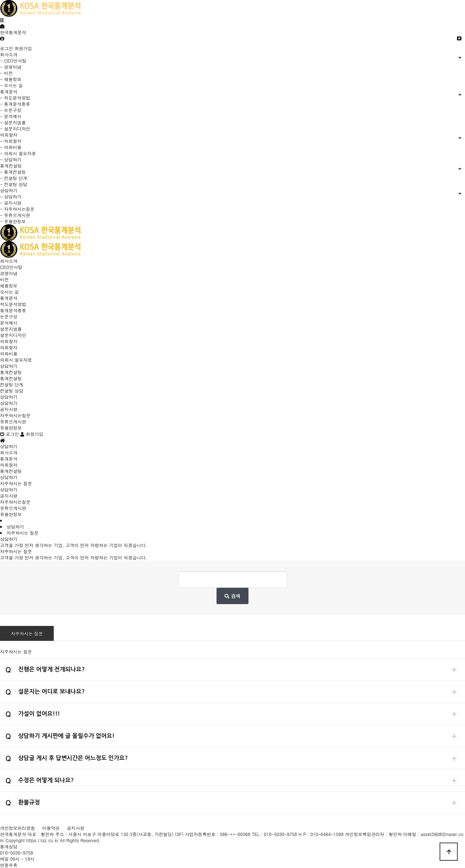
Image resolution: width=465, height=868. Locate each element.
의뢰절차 (9, 341)
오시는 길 (9, 292)
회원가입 (23, 48)
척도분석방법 (13, 304)
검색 (232, 596)
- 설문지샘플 (13, 122)
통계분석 (9, 298)
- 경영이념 (11, 67)
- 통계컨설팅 (13, 172)
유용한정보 (11, 428)
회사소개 (9, 261)
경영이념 (9, 273)
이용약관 (51, 828)
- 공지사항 (11, 203)
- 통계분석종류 (15, 104)
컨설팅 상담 (12, 391)
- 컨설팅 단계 (14, 178)
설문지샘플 (11, 329)
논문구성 (9, 316)
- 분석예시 (11, 116)
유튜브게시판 (13, 421)
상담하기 (9, 366)
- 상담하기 (11, 159)
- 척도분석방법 (15, 98)
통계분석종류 (13, 310)
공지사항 (9, 409)
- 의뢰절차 (11, 141)
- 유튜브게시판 (15, 215)
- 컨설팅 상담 (14, 184)
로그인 (7, 48)
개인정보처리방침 (17, 828)
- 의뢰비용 (11, 147)
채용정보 (9, 286)
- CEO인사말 (13, 61)
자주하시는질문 (15, 415)
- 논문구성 (11, 110)
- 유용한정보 (13, 221)
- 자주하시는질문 (17, 209)
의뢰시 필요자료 (16, 360)
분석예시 (9, 323)
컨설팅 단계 (12, 384)
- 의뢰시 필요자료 (18, 153)
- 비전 (6, 73)
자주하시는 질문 (27, 633)
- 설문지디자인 (15, 128)
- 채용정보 (11, 79)
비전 (4, 279)
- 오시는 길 (11, 85)
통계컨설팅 (11, 372)
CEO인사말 (11, 267)
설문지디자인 (13, 335)
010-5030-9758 (17, 853)
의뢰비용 (9, 353)
